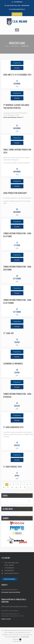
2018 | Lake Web (17, 641)
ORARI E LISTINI (6, 619)
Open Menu (17, 30)
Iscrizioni (17, 14)
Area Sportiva (15, 46)
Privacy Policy (25, 637)
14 (20, 487)
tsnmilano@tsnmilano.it (18, 9)
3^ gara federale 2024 (12, 467)
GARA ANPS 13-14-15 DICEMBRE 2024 (17, 75)
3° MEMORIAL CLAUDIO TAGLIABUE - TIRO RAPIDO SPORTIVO (17, 106)
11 (8, 487)
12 (12, 487)
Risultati (17, 68)
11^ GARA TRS (8, 333)
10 (4, 487)
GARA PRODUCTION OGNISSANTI (15, 193)
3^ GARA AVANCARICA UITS (13, 427)
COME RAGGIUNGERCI (9, 579)
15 (25, 487)
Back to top (17, 639)
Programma (17, 63)
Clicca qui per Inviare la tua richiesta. (11, 592)
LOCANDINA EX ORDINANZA (13, 363)
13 (16, 487)
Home (7, 46)
